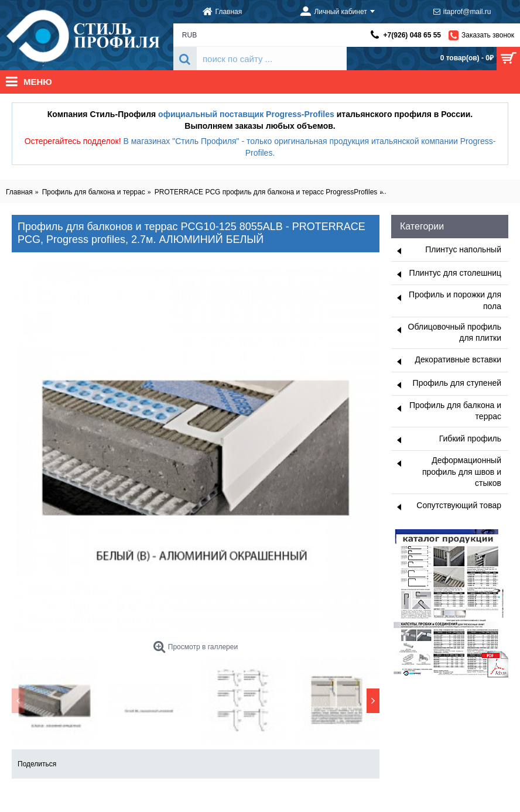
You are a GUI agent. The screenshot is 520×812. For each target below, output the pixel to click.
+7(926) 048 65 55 (412, 35)
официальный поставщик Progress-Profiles (246, 114)
